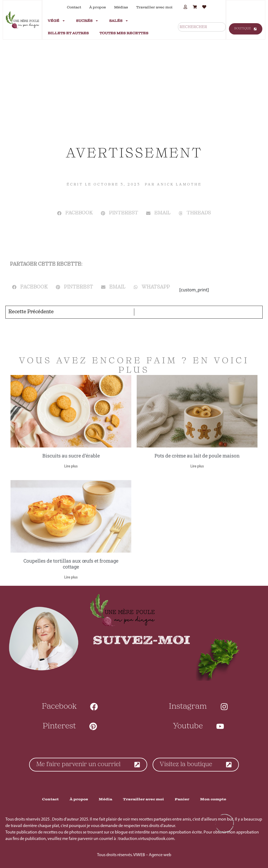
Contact (74, 7)
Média (105, 799)
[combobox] (202, 27)
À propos (98, 7)
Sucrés (87, 21)
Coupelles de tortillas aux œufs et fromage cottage (71, 564)
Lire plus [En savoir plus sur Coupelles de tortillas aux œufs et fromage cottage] (71, 578)
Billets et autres (68, 33)
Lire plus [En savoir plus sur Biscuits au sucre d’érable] (71, 466)
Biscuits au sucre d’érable (71, 456)
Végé (56, 21)
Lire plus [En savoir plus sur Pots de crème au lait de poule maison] (197, 466)
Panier (182, 799)
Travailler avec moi (154, 7)
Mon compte (213, 799)
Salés (119, 21)
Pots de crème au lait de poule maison (197, 456)
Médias (121, 7)
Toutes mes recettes (124, 33)
